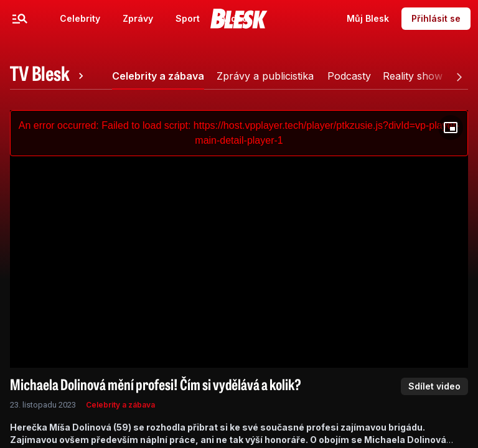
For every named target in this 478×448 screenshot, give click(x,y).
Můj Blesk (368, 18)
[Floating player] (451, 128)
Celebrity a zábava (120, 405)
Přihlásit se (436, 18)
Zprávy (138, 18)
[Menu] (20, 19)
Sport (188, 18)
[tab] (49, 76)
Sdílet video (434, 386)
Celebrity (80, 18)
